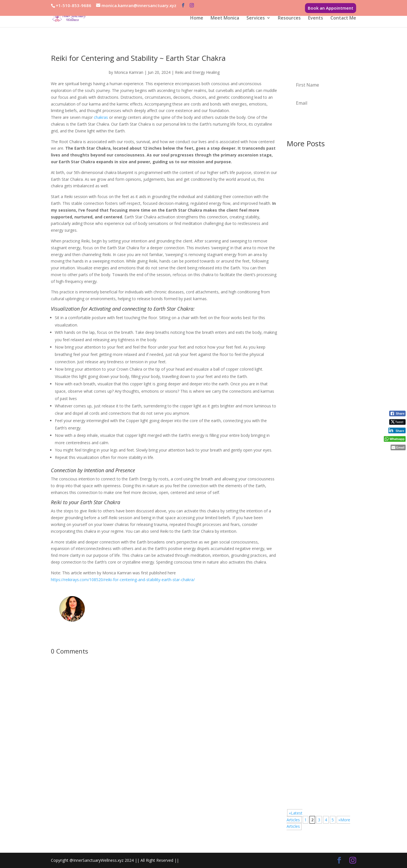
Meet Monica (225, 18)
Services (256, 18)
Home (197, 18)
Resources (289, 18)
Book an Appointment (331, 8)
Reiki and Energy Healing (197, 72)
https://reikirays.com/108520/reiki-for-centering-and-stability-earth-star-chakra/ (123, 580)
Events (316, 18)
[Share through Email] (398, 448)
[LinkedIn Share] (397, 431)
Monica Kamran (129, 72)
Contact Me (343, 18)
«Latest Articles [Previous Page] (295, 816)
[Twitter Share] (397, 422)
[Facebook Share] (397, 414)
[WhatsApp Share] (395, 439)
